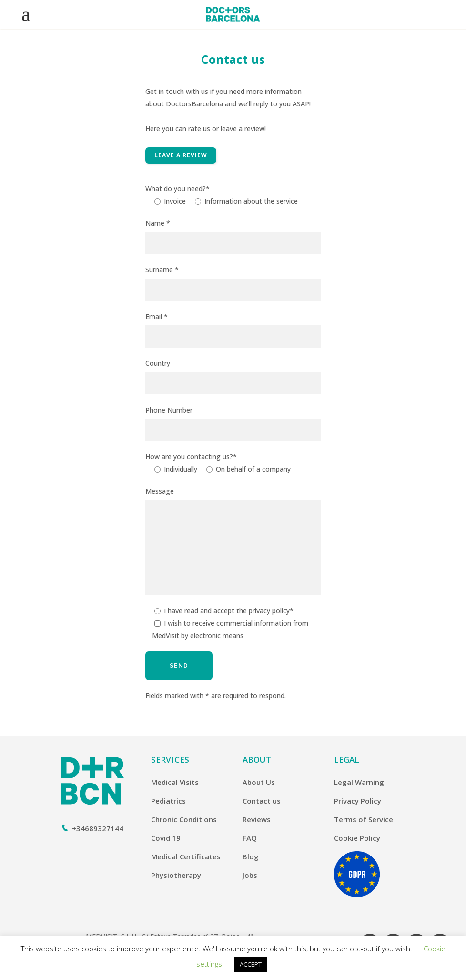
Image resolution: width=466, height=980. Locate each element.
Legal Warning (359, 782)
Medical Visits (175, 782)
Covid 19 (166, 838)
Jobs (250, 875)
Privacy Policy (358, 801)
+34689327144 (98, 828)
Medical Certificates (186, 856)
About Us (259, 782)
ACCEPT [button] (251, 964)
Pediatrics (168, 801)
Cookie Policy (357, 838)
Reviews (257, 819)
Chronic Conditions (184, 819)
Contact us (262, 801)
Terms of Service (364, 819)
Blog (251, 856)
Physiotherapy (176, 875)
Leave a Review (181, 155)
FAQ (250, 838)
